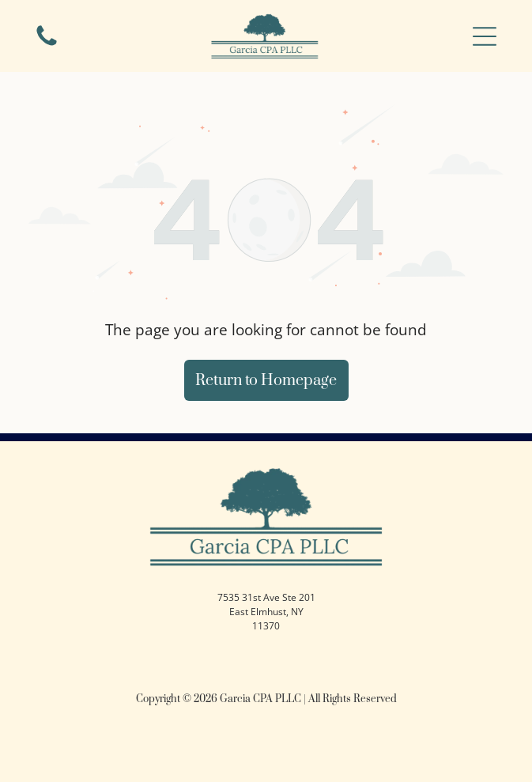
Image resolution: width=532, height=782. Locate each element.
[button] (485, 36)
